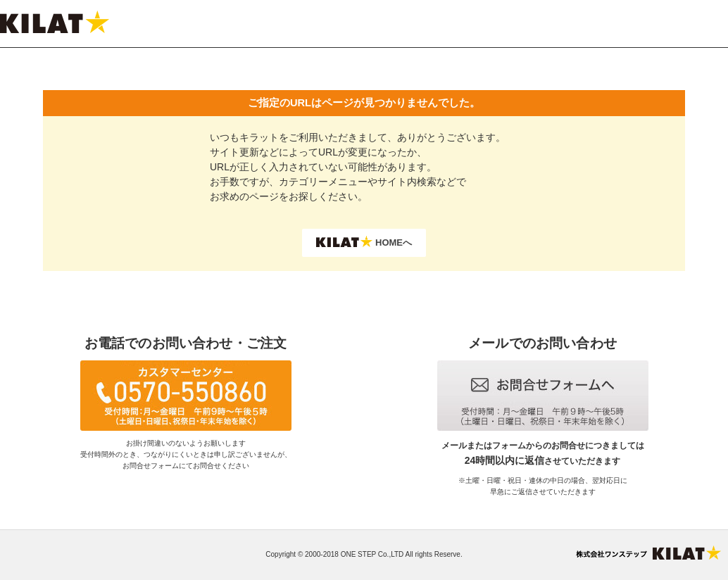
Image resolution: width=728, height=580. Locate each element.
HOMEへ (364, 242)
